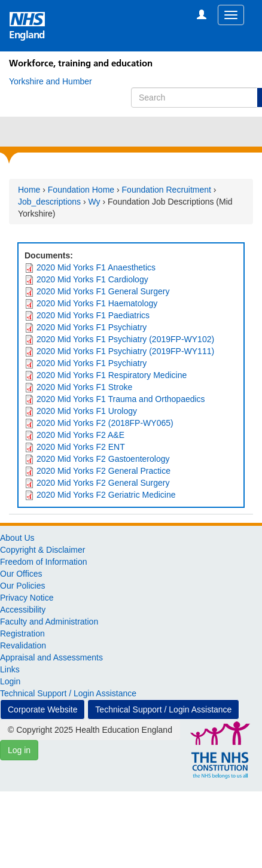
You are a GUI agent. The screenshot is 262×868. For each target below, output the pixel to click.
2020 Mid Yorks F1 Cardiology (92, 279)
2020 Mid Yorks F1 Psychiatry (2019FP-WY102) (125, 339)
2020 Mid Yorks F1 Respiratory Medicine (112, 375)
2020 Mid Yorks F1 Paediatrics (93, 315)
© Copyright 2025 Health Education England (90, 730)
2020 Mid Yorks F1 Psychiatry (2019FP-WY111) (125, 351)
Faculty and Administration (49, 622)
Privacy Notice (27, 598)
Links (10, 669)
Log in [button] (19, 750)
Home (29, 190)
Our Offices (21, 574)
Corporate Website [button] (42, 709)
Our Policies (22, 586)
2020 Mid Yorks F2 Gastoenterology (103, 459)
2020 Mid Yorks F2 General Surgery (103, 483)
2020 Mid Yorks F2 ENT (81, 447)
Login (10, 681)
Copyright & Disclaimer (42, 550)
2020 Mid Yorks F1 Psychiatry (92, 327)
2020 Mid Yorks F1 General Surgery (103, 291)
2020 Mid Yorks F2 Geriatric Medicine (106, 495)
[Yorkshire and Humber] (51, 81)
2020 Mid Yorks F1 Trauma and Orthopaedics (121, 399)
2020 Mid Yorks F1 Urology (87, 411)
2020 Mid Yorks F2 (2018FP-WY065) (105, 423)
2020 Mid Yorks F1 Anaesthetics (96, 267)
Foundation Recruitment (167, 190)
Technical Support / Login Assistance (68, 693)
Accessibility (23, 610)
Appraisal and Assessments (51, 657)
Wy (95, 202)
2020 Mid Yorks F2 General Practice (103, 471)
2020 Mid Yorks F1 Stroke (84, 387)
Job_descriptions (49, 202)
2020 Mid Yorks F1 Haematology (97, 303)
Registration (22, 634)
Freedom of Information (44, 562)
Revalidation (23, 645)
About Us (17, 538)
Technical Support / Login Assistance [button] (163, 709)
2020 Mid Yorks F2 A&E (80, 435)
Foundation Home (81, 190)
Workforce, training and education (81, 63)
